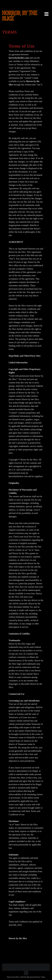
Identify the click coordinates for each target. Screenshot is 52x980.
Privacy (38, 977)
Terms (43, 977)
